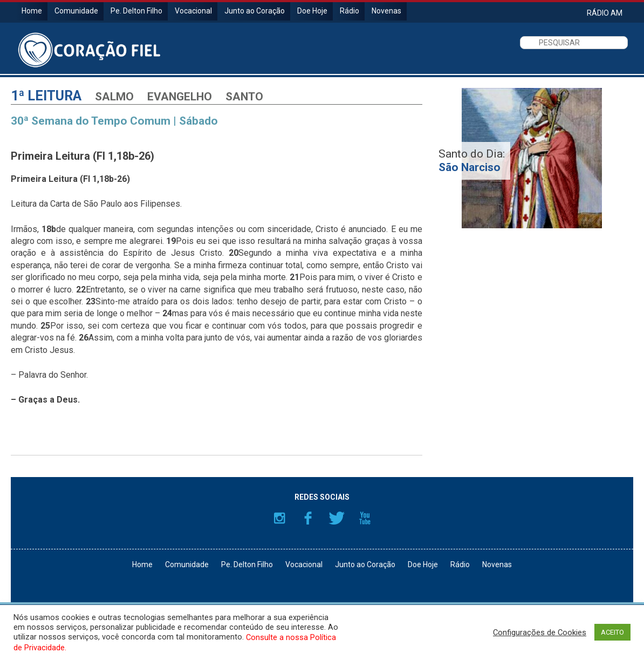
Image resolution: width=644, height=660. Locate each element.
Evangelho (180, 97)
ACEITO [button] (612, 632)
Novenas (386, 11)
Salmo (114, 97)
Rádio (350, 11)
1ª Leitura (46, 96)
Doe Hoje (312, 11)
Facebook (308, 518)
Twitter (337, 518)
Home (32, 11)
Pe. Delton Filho (136, 11)
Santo (244, 97)
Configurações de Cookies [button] (540, 632)
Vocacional (193, 11)
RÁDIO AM (605, 13)
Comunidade (76, 11)
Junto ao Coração (255, 11)
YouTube (365, 518)
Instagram (279, 518)
